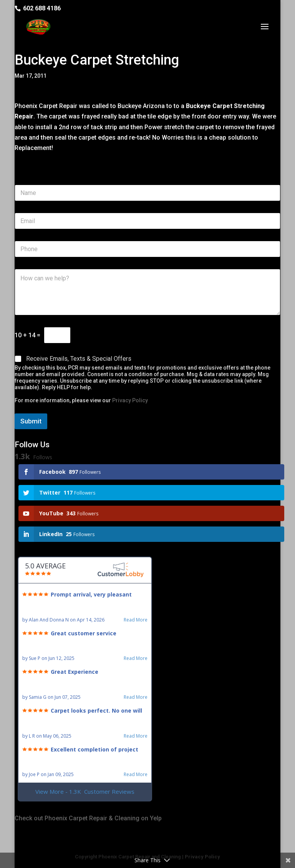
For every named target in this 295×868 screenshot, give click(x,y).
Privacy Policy (130, 400)
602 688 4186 (42, 8)
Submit (31, 421)
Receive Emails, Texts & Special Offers (79, 359)
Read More (136, 620)
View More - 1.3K (85, 792)
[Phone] (147, 249)
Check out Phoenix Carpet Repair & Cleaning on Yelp (88, 818)
